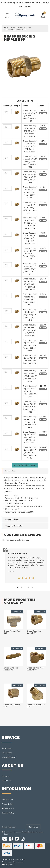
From (17, 612)
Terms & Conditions (29, 832)
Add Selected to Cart (25, 465)
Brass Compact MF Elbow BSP (36, 669)
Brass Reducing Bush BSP (34, 632)
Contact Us (6, 781)
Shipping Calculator (14, 526)
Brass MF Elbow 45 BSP (36, 706)
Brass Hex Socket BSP (12, 706)
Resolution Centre (9, 757)
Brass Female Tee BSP (12, 632)
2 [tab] (21, 588)
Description (10, 471)
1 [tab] (18, 588)
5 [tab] (32, 588)
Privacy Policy (7, 804)
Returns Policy (8, 808)
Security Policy (8, 813)
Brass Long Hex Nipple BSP (11, 669)
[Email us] (5, 838)
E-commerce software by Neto (12, 862)
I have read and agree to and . (23, 833)
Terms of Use (7, 800)
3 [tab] (25, 588)
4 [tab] (29, 588)
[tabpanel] (26, 566)
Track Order (7, 753)
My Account (7, 748)
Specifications (12, 520)
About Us (6, 776)
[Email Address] (13, 827)
